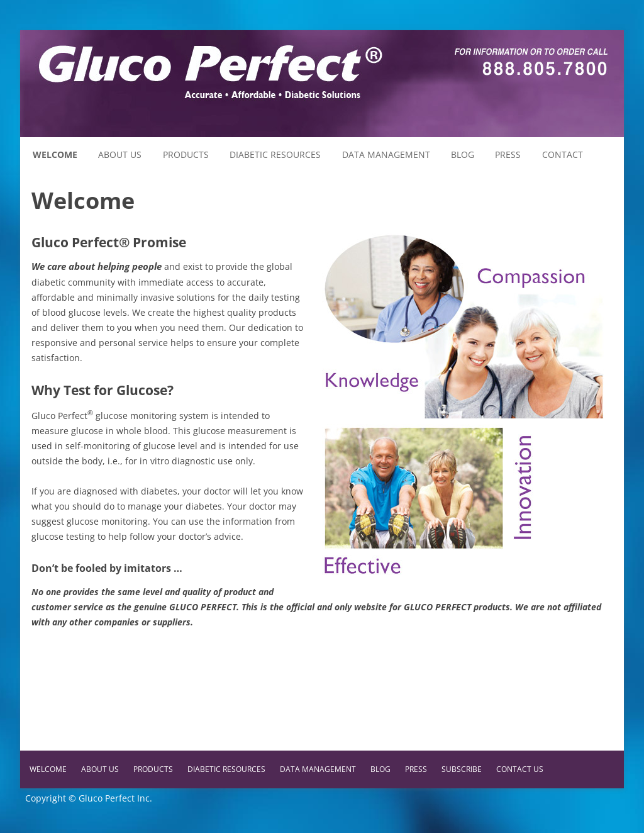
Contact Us (520, 769)
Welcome (55, 154)
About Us (120, 154)
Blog (463, 154)
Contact (563, 154)
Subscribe (462, 769)
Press (508, 154)
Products (186, 154)
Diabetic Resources (275, 154)
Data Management (386, 154)
